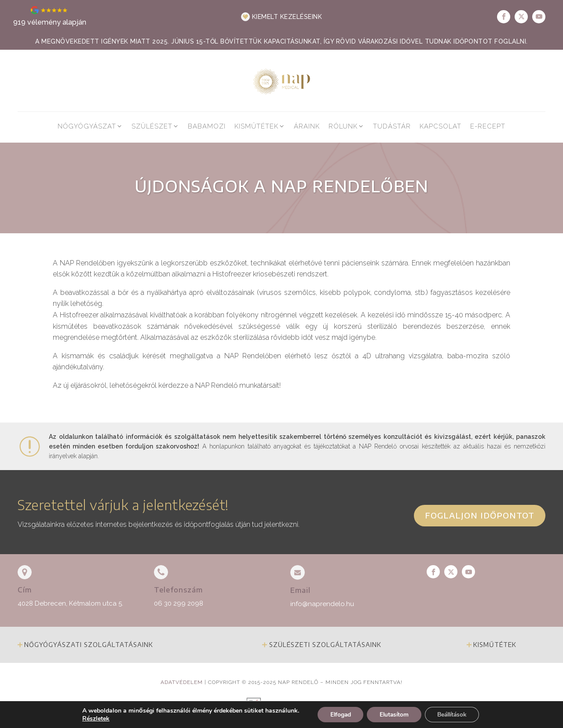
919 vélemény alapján (50, 22)
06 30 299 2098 (179, 603)
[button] (282, 17)
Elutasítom (393, 714)
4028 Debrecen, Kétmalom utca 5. (70, 603)
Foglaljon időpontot (480, 515)
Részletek (91, 718)
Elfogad (337, 714)
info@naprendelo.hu (322, 604)
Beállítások (454, 714)
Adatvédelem (182, 682)
